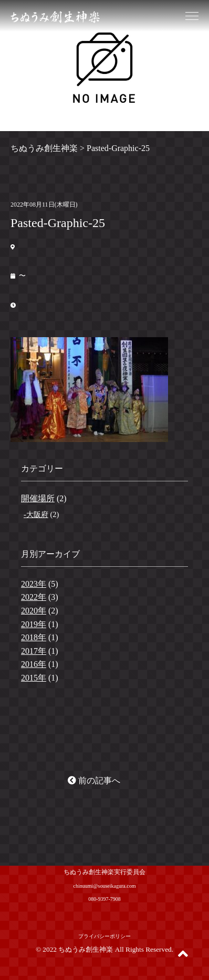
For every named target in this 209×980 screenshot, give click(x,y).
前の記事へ (94, 780)
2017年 (34, 651)
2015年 (34, 678)
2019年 (34, 624)
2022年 (34, 597)
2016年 (34, 664)
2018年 (34, 637)
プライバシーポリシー (104, 936)
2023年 (34, 584)
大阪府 (37, 514)
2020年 (34, 611)
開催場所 (38, 498)
